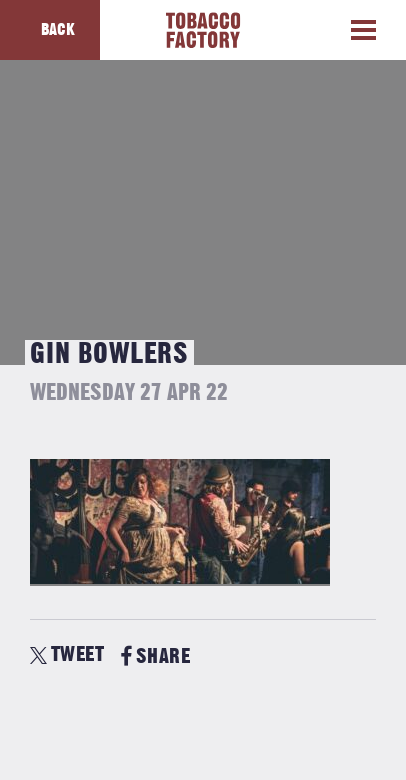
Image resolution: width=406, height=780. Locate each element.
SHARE (155, 656)
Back (58, 30)
